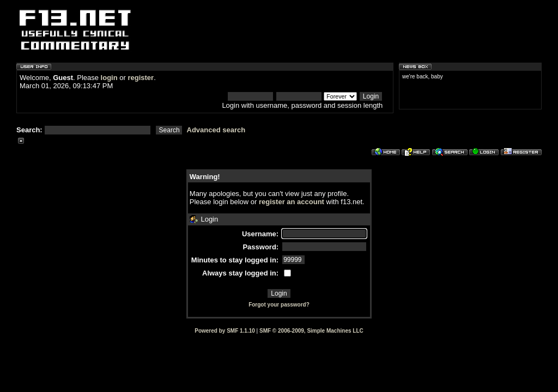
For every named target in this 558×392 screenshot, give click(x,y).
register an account (292, 202)
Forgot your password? (279, 305)
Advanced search (216, 130)
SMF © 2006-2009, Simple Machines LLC (311, 331)
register (141, 78)
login (109, 78)
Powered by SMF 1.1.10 (225, 331)
